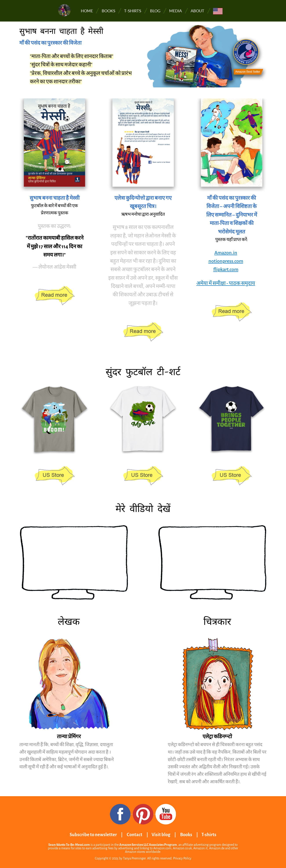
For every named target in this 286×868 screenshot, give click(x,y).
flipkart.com (226, 269)
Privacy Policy (182, 858)
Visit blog (161, 835)
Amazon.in (226, 253)
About (197, 11)
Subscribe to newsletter (93, 835)
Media (176, 11)
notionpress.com (226, 261)
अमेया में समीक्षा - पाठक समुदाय (226, 283)
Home (87, 11)
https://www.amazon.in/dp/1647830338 (54, 296)
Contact (135, 835)
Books (109, 11)
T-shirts (133, 11)
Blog (155, 11)
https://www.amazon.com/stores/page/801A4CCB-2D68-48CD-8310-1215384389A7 (54, 476)
